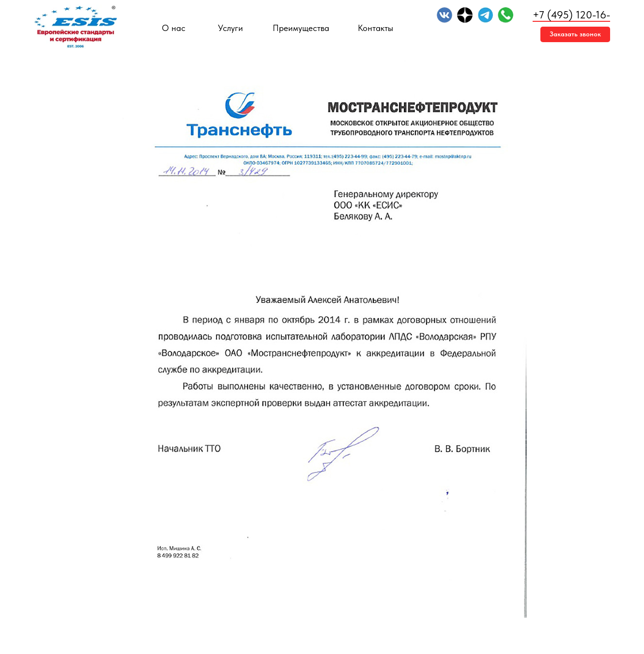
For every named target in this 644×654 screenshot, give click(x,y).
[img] (445, 15)
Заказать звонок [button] (575, 34)
